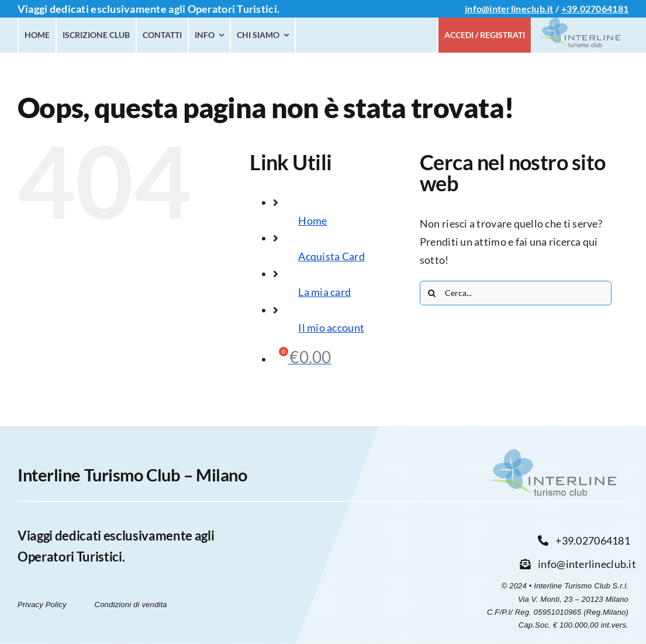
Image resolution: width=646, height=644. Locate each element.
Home (312, 221)
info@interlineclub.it (509, 8)
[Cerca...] (516, 293)
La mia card (324, 292)
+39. (571, 8)
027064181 (604, 8)
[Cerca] (432, 293)
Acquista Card (331, 256)
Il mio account (331, 328)
